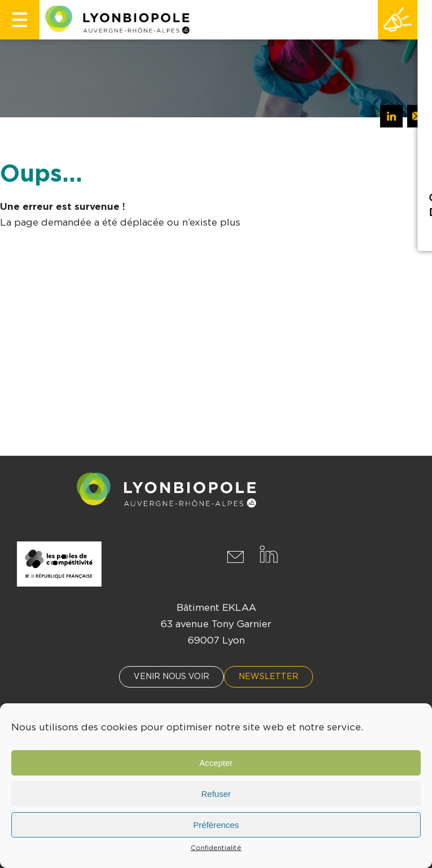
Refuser (216, 794)
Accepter (216, 763)
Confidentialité (216, 848)
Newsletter (268, 677)
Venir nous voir (171, 677)
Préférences (216, 825)
